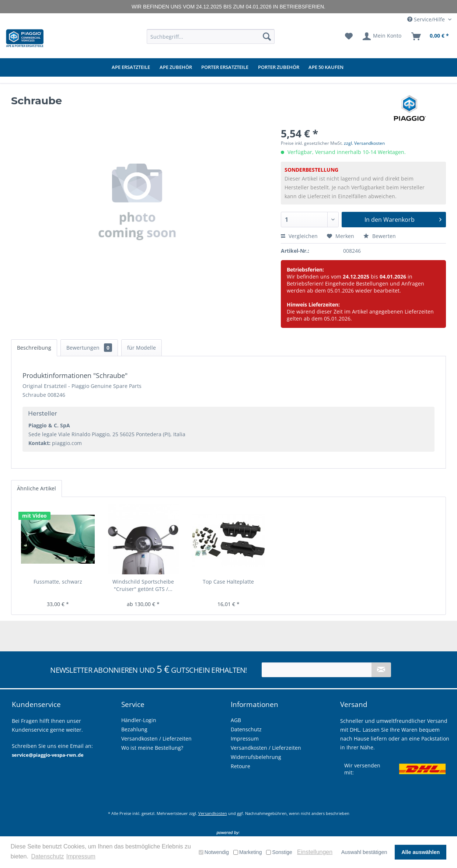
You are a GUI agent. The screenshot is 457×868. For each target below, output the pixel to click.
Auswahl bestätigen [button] (364, 852)
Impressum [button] (81, 856)
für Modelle (142, 348)
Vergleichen (299, 236)
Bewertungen (89, 348)
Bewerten (380, 236)
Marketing (247, 852)
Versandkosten (213, 813)
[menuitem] (211, 36)
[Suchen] (267, 36)
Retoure (240, 766)
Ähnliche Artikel (36, 488)
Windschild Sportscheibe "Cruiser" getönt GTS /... (143, 585)
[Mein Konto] (382, 36)
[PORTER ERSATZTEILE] (225, 67)
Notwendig (214, 852)
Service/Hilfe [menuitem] (427, 19)
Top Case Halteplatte (228, 582)
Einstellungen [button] (315, 852)
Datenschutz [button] (47, 856)
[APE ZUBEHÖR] (176, 67)
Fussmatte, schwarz (58, 582)
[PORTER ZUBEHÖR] (279, 67)
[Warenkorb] (430, 36)
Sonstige (279, 852)
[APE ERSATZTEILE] (131, 67)
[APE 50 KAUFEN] (326, 67)
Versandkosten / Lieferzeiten (266, 748)
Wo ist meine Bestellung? (152, 748)
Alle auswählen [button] (421, 852)
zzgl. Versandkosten (364, 143)
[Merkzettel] (349, 36)
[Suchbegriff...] (211, 36)
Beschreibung (34, 348)
